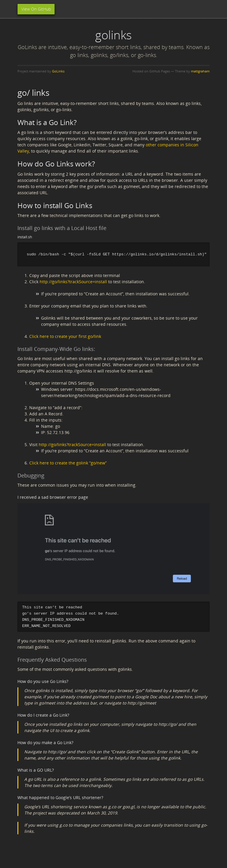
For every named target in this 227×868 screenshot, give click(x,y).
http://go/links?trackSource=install (73, 282)
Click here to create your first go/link (65, 337)
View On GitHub (36, 9)
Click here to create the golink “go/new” (68, 463)
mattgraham (200, 71)
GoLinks (58, 71)
